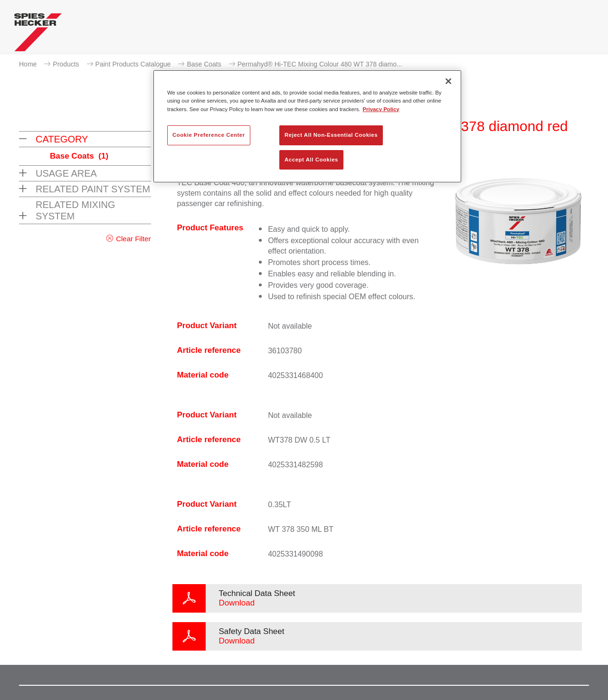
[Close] (448, 81)
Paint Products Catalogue (133, 64)
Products (66, 64)
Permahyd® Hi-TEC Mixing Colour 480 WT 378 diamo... (320, 64)
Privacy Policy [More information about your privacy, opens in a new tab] (381, 109)
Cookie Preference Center (209, 135)
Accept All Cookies (311, 160)
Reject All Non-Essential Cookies (331, 135)
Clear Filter (133, 239)
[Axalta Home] (38, 35)
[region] (307, 126)
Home (28, 64)
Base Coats (204, 64)
